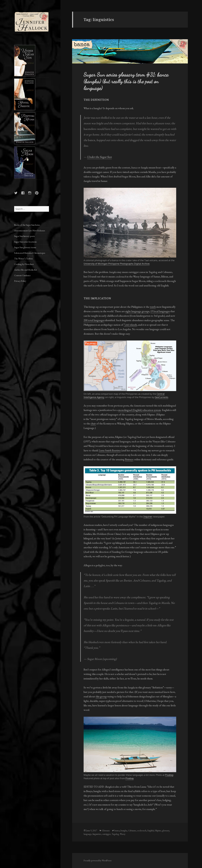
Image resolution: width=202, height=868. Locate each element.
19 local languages (160, 311)
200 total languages (94, 320)
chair (93, 423)
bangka (124, 831)
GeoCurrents (161, 397)
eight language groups (137, 311)
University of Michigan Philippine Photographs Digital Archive (117, 264)
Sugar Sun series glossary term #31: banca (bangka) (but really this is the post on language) (126, 81)
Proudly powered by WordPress (98, 861)
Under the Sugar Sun (99, 157)
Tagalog (115, 834)
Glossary (106, 831)
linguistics (97, 834)
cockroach (142, 831)
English (151, 831)
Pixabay (169, 775)
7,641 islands (130, 325)
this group (101, 696)
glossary (166, 831)
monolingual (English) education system (139, 410)
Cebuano (132, 831)
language (88, 834)
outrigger (106, 834)
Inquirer (148, 517)
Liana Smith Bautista (110, 450)
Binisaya (129, 459)
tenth (153, 307)
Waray (123, 834)
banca (117, 831)
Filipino (158, 831)
